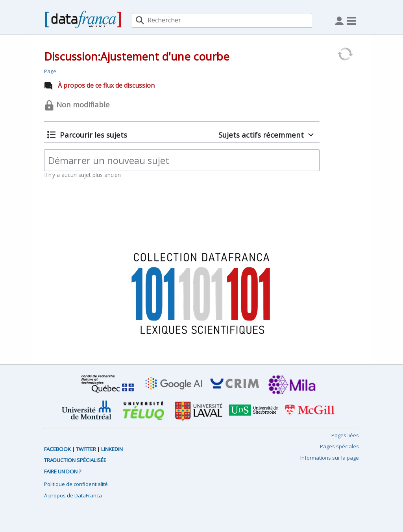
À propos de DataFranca (73, 495)
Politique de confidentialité (76, 484)
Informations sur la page (330, 458)
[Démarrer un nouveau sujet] (182, 160)
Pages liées (345, 435)
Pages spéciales (339, 446)
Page (50, 71)
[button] (87, 135)
